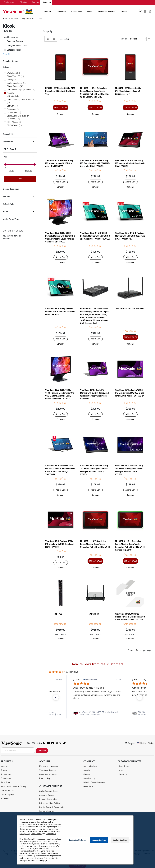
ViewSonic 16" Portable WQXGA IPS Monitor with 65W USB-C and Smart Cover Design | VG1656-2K (130, 393)
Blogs (121, 770)
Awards (87, 770)
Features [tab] (7, 196)
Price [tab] (5, 157)
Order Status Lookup (48, 774)
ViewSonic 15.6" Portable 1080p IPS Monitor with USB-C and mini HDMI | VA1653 (60, 544)
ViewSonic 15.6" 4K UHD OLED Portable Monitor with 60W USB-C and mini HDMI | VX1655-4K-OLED (95, 236)
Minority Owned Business (94, 782)
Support (124, 12)
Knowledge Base (46, 823)
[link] (98, 713)
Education (23, 2)
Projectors (61, 12)
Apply (20, 179)
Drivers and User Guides (50, 803)
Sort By (124, 39)
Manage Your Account (49, 766)
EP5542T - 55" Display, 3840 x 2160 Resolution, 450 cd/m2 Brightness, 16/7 (128, 91)
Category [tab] (7, 67)
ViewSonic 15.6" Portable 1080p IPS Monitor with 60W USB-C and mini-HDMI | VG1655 (60, 163)
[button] (61, 114)
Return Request (46, 835)
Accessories (76, 12)
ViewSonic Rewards (107, 12)
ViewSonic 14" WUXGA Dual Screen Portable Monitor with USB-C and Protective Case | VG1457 (130, 617)
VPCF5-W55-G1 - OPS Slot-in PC (130, 309)
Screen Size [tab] (8, 142)
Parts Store (6, 782)
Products (15, 19)
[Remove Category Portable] (5, 41)
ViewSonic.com (9, 2)
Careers (87, 774)
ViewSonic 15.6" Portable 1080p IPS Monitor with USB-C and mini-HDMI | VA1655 (130, 163)
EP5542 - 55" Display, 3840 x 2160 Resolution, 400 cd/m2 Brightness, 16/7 (60, 91)
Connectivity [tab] (8, 134)
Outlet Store (6, 778)
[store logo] (18, 11)
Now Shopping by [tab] (10, 37)
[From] (12, 171)
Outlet (90, 12)
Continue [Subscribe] (42, 751)
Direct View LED (7, 790)
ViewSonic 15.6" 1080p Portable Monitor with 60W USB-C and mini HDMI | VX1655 (60, 312)
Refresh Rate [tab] (8, 204)
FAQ (41, 819)
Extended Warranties (48, 815)
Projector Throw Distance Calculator (55, 831)
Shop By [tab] (48, 31)
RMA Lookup (45, 778)
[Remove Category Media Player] (5, 46)
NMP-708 (58, 614)
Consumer (47, 2)
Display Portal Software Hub (51, 807)
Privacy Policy (66, 848)
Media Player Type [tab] (11, 219)
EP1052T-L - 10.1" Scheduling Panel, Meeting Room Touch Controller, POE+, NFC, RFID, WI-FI (95, 544)
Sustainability (89, 778)
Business (35, 2)
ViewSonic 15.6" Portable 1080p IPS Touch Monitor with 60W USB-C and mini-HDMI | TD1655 (95, 163)
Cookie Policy (89, 848)
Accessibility (45, 827)
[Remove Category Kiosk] (5, 50)
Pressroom (123, 774)
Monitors (47, 12)
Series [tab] (5, 212)
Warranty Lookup (47, 811)
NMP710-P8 (94, 614)
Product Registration (48, 799)
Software (5, 798)
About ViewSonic (91, 766)
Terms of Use (78, 848)
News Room (124, 766)
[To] (28, 171)
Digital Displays (28, 19)
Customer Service (47, 795)
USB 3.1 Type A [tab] (9, 149)
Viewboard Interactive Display (13, 786)
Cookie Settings (78, 866)
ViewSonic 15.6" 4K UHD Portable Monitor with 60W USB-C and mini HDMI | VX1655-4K (130, 236)
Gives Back (88, 786)
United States (146, 743)
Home (5, 19)
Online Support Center (49, 791)
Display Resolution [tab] (11, 189)
